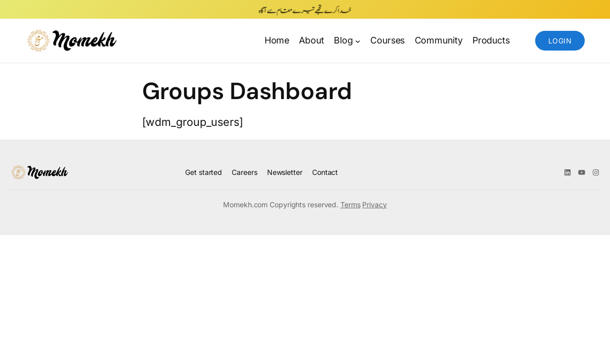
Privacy (374, 204)
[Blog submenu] (358, 41)
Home (277, 40)
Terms (351, 204)
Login (560, 41)
